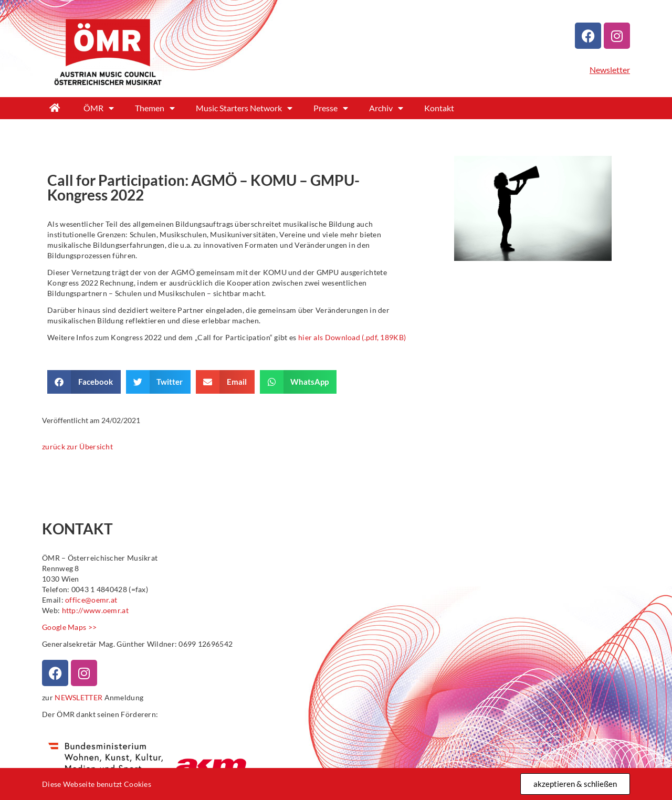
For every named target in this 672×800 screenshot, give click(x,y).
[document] (336, 400)
